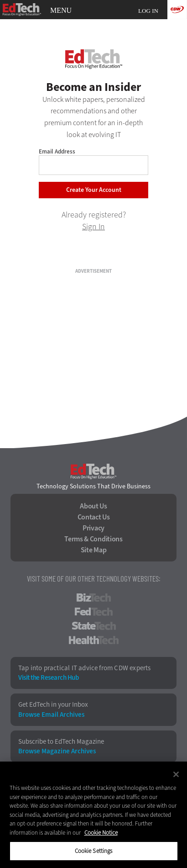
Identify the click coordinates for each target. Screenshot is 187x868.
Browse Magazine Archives (57, 751)
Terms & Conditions (93, 539)
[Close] (176, 774)
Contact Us (94, 517)
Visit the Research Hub (48, 678)
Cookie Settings (94, 851)
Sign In (93, 227)
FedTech (94, 612)
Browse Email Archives (51, 715)
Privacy (93, 528)
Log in (148, 11)
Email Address (57, 151)
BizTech (94, 598)
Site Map (94, 550)
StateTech (94, 626)
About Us (93, 506)
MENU (61, 11)
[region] (93, 815)
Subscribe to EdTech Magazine (61, 742)
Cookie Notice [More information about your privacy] (101, 833)
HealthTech (94, 640)
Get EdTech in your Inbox (53, 705)
